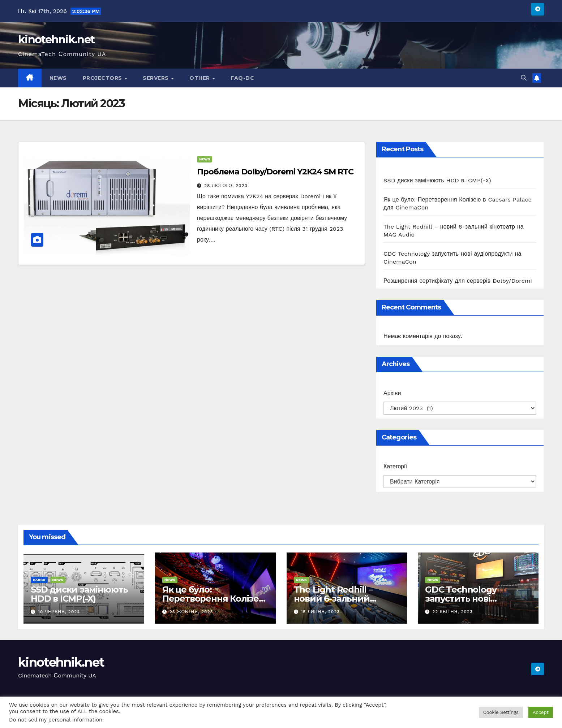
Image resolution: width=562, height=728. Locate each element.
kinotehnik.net (56, 40)
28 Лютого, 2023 (226, 186)
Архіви (392, 393)
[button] (524, 78)
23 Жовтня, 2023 (191, 612)
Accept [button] (541, 712)
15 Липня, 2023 (320, 612)
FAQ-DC (242, 78)
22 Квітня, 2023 (452, 612)
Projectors (103, 78)
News (58, 78)
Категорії (395, 466)
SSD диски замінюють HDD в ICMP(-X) (437, 180)
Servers (156, 78)
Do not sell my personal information (56, 720)
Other (200, 78)
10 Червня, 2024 (59, 612)
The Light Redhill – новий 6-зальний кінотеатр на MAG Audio (346, 599)
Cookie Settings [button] (501, 712)
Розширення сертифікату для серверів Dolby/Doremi (458, 281)
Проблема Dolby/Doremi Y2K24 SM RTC (275, 172)
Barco (39, 580)
